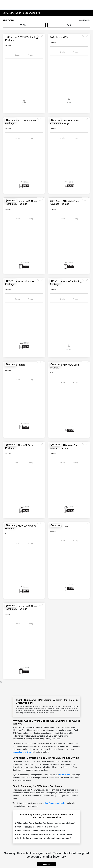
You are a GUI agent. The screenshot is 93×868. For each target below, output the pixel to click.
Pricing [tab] (31, 55)
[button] (10, 120)
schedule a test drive (22, 752)
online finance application (54, 803)
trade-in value (65, 775)
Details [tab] (18, 55)
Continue (46, 864)
